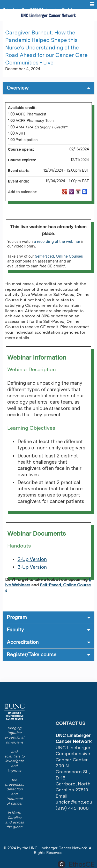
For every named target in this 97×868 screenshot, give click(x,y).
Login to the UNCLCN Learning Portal (39, 10)
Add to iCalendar (78, 192)
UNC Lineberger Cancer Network (58, 848)
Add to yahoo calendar (71, 192)
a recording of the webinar (57, 241)
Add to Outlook (85, 192)
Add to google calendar (65, 192)
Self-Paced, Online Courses (59, 256)
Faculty (15, 630)
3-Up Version (32, 567)
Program (17, 617)
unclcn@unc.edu (74, 802)
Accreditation (23, 642)
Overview (18, 88)
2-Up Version (32, 559)
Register (14, 13)
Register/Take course (32, 655)
